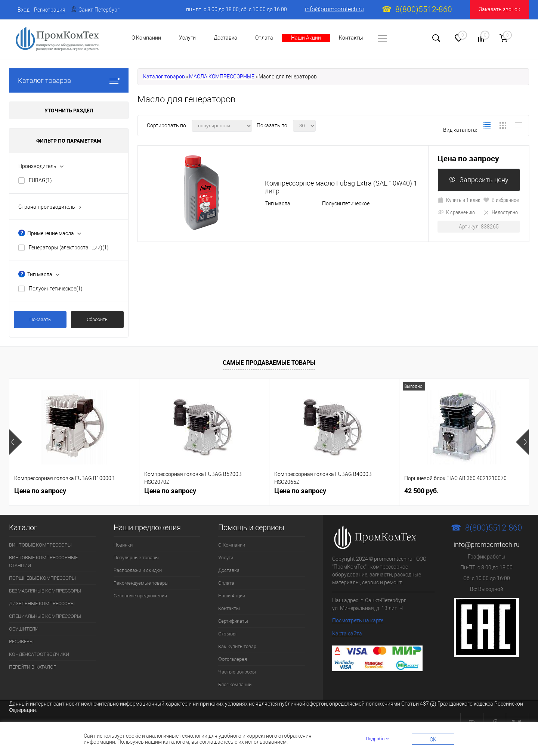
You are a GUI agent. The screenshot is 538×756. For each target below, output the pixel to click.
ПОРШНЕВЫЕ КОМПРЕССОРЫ (42, 578)
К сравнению (456, 212)
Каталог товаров (69, 80)
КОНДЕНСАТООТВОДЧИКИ (39, 654)
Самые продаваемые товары (269, 363)
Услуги (187, 38)
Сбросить (97, 319)
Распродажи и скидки (138, 570)
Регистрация (50, 10)
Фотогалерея (233, 659)
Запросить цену (479, 180)
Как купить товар (237, 646)
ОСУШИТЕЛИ (24, 629)
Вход (24, 10)
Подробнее (377, 739)
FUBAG (40, 180)
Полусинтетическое (56, 289)
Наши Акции (306, 38)
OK (433, 740)
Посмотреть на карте (358, 620)
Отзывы (227, 634)
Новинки (123, 545)
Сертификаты (233, 621)
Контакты (351, 38)
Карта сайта (347, 634)
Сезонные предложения (140, 596)
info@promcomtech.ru (334, 9)
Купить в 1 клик (459, 200)
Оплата (264, 38)
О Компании (232, 545)
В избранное (501, 200)
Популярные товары (136, 558)
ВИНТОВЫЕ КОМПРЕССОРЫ (40, 545)
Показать (40, 319)
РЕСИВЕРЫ (21, 642)
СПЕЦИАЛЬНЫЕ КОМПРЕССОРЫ (45, 616)
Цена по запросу (468, 158)
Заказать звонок (500, 9)
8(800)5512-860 (424, 9)
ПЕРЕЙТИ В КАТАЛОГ (33, 667)
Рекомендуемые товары (141, 583)
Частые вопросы (237, 672)
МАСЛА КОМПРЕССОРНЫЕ (222, 77)
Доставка (225, 38)
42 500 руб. (421, 491)
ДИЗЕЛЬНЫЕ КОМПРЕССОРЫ (42, 603)
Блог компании (235, 685)
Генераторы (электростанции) (69, 248)
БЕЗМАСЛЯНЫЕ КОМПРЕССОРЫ (45, 591)
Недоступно (500, 212)
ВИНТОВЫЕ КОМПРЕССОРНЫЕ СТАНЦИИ (43, 561)
